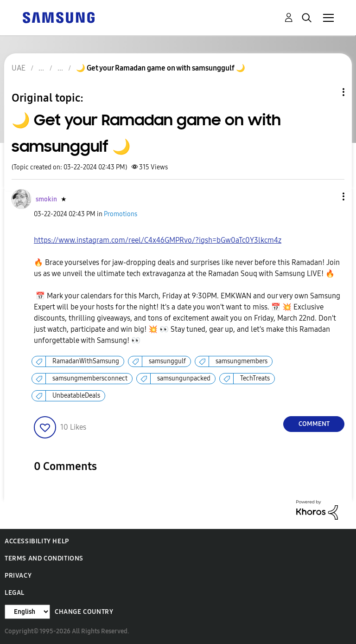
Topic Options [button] (328, 92)
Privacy (18, 576)
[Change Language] (27, 612)
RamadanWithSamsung (86, 361)
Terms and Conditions (44, 558)
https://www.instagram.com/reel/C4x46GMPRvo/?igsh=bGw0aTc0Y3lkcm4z (158, 240)
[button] (328, 196)
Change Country (84, 612)
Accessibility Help (37, 541)
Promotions (121, 214)
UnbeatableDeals (76, 396)
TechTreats (255, 378)
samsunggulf (167, 361)
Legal (15, 593)
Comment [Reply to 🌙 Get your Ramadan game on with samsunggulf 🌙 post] (314, 424)
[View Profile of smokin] (46, 199)
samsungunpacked (184, 378)
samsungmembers (242, 361)
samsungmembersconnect (90, 378)
